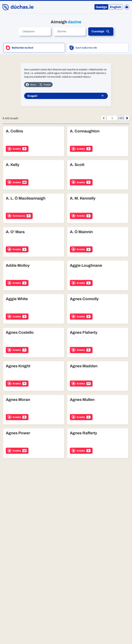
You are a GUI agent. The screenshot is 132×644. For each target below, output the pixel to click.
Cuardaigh (101, 31)
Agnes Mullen (82, 400)
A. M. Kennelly (83, 198)
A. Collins (14, 131)
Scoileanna (19, 216)
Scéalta (17, 149)
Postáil (45, 85)
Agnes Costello (20, 332)
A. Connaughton (85, 131)
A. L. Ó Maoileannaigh (26, 198)
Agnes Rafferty (83, 433)
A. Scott (77, 165)
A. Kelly (13, 165)
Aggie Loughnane (86, 265)
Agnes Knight (18, 366)
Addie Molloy (18, 265)
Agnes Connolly (84, 299)
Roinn (31, 85)
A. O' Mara (15, 232)
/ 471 (115, 118)
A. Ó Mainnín (81, 232)
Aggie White (17, 299)
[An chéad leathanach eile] (127, 118)
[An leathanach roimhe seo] (104, 118)
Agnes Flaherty (84, 332)
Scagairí (66, 96)
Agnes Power (18, 433)
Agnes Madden (84, 366)
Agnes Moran (18, 400)
